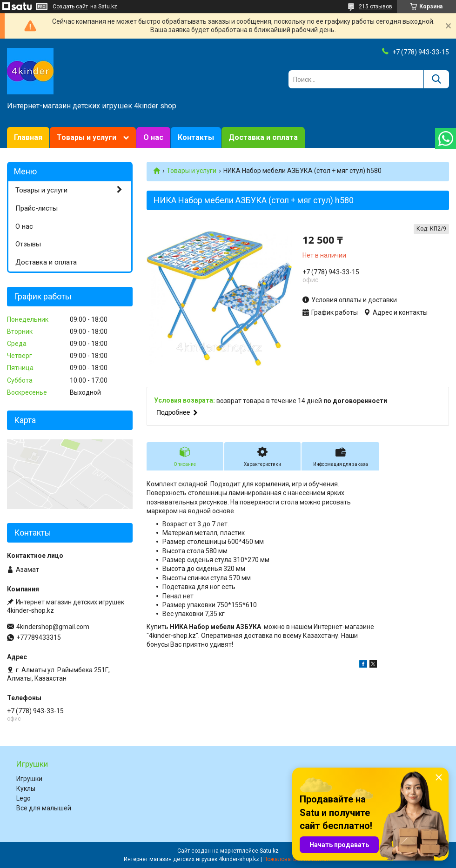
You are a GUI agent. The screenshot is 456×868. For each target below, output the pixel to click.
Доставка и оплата (263, 137)
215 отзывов (376, 7)
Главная (28, 137)
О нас (153, 137)
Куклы (26, 788)
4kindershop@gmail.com (53, 627)
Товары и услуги (87, 137)
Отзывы (28, 244)
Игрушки (29, 779)
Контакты (196, 137)
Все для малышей (44, 808)
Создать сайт (70, 7)
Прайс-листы (37, 208)
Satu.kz (269, 851)
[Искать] (436, 79)
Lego (23, 798)
